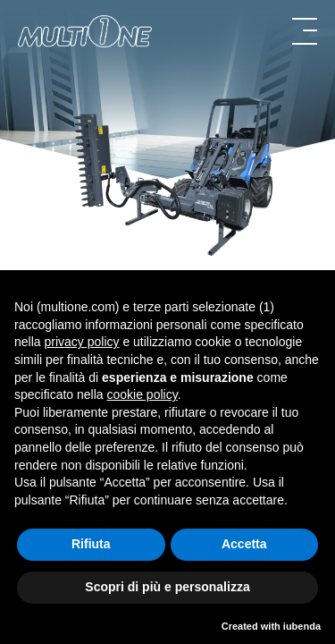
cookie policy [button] (142, 394)
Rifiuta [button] (91, 544)
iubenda (302, 626)
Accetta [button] (244, 544)
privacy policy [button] (81, 342)
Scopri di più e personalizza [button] (167, 587)
